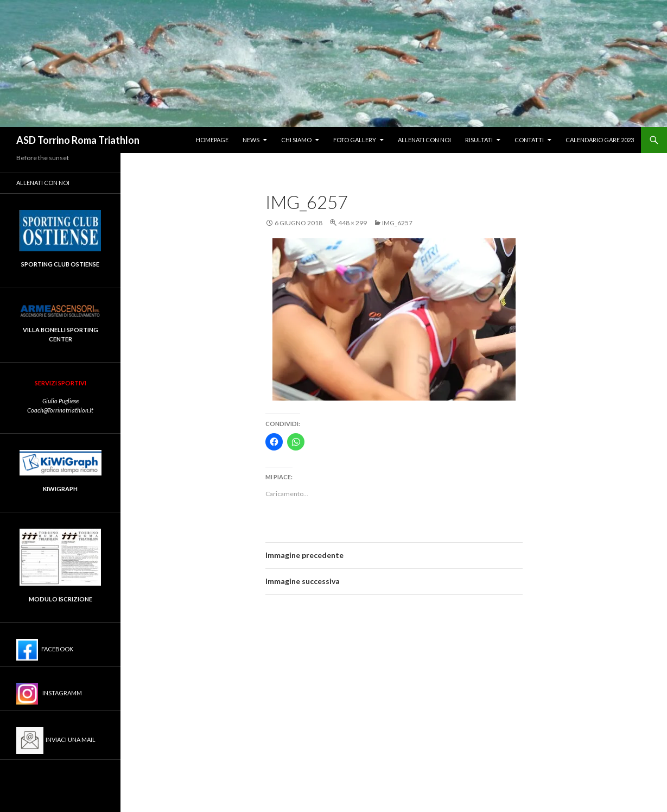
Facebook (45, 650)
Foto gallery (355, 140)
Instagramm (49, 694)
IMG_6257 (397, 223)
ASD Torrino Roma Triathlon (78, 140)
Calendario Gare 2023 (600, 140)
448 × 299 (352, 223)
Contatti (529, 140)
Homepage (212, 140)
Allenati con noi (424, 140)
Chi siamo (296, 140)
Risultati (479, 140)
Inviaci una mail (56, 740)
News (251, 140)
